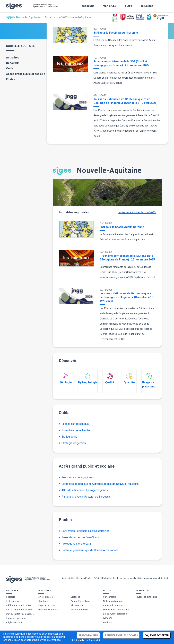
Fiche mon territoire (113, 601)
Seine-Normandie (80, 610)
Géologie (66, 379)
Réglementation (14, 623)
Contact (164, 578)
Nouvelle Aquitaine (48, 610)
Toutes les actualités (146, 597)
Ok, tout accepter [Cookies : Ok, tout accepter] (157, 635)
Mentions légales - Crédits (88, 578)
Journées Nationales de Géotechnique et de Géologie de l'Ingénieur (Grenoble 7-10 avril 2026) (125, 101)
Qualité (110, 379)
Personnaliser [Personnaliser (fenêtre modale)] (88, 635)
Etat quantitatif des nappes (20, 614)
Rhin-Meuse (77, 605)
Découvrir (13, 63)
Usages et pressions (149, 381)
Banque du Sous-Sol (113, 605)
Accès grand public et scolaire (26, 74)
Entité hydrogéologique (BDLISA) (115, 616)
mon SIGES (62, 17)
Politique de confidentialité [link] (86, 640)
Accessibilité (68, 578)
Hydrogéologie (88, 379)
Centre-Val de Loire (81, 601)
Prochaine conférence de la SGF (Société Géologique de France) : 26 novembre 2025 (121, 63)
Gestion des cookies (149, 578)
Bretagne (76, 597)
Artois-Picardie (46, 597)
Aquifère (107, 622)
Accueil (49, 17)
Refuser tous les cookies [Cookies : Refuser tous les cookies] (121, 635)
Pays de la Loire (46, 605)
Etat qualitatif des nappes (19, 610)
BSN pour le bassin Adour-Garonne (116, 33)
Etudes (11, 79)
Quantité (129, 379)
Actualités (13, 58)
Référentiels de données (19, 605)
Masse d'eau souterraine (116, 610)
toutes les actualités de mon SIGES (137, 212)
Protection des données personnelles (120, 578)
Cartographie (110, 597)
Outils (10, 68)
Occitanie (43, 601)
